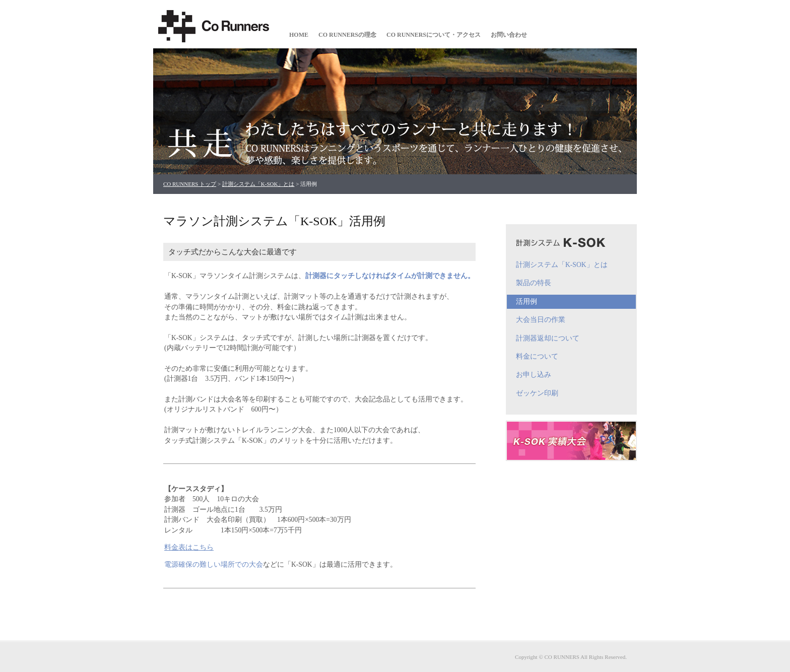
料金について (537, 356)
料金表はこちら (189, 547)
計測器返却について (548, 338)
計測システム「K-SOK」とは (258, 184)
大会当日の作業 (541, 320)
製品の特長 (534, 283)
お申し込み (534, 375)
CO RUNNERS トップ (190, 184)
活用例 (526, 301)
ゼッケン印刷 (537, 393)
